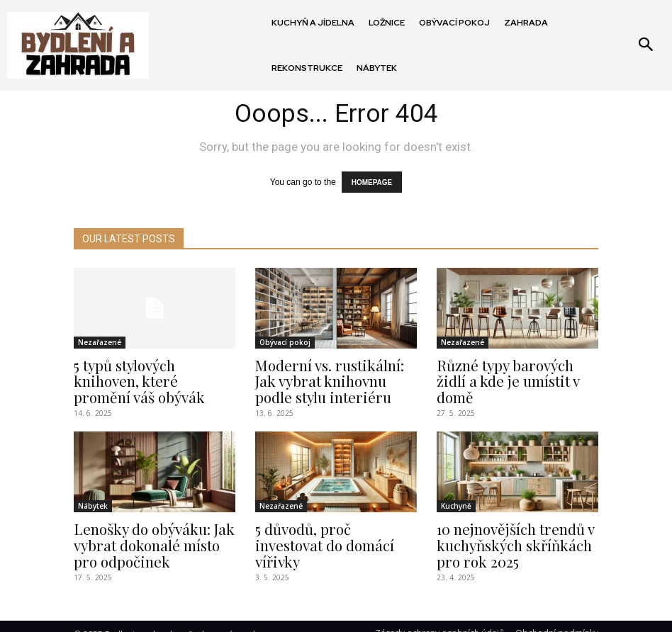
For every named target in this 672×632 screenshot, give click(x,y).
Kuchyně (456, 497)
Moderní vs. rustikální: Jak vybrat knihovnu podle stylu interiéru (331, 376)
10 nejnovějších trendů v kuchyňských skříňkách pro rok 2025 (517, 534)
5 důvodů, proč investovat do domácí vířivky (329, 526)
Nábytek (93, 497)
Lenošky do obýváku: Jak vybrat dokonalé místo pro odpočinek (150, 534)
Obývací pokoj (285, 339)
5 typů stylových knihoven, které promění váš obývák (150, 368)
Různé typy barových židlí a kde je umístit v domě (516, 368)
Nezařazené (100, 339)
